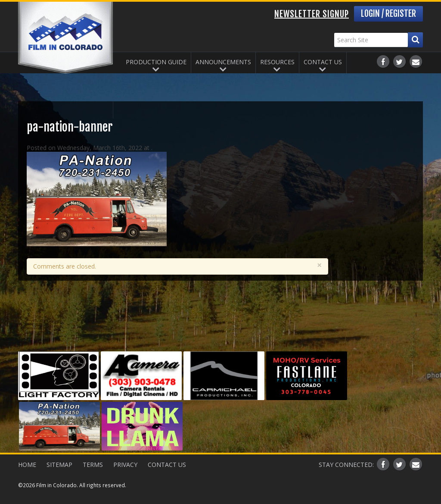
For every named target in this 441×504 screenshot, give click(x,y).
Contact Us (323, 62)
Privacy (125, 465)
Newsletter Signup (312, 14)
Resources (277, 62)
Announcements (223, 62)
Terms (93, 465)
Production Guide (156, 62)
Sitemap (59, 465)
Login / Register (388, 14)
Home (27, 465)
